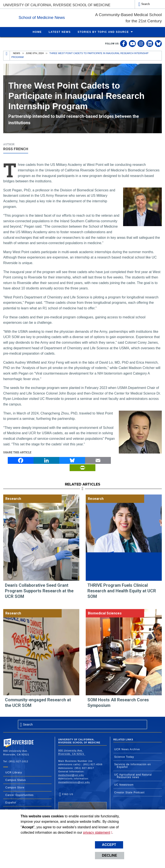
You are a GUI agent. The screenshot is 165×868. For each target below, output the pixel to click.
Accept (109, 845)
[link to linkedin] (150, 43)
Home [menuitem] (37, 32)
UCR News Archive (127, 749)
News (17, 53)
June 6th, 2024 (35, 53)
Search (146, 4)
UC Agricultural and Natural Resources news (133, 776)
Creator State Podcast (129, 792)
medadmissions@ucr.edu (74, 782)
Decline (110, 855)
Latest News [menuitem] (60, 32)
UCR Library (14, 772)
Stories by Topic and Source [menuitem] (103, 32)
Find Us (82, 806)
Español (11, 802)
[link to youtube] (132, 43)
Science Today (124, 757)
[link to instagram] (141, 43)
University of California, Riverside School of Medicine (57, 5)
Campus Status (16, 780)
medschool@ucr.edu (71, 775)
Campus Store (15, 787)
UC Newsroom (124, 785)
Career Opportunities (19, 795)
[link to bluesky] (158, 43)
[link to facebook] (124, 43)
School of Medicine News (68, 17)
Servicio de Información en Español (133, 765)
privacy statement (97, 832)
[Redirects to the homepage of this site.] (7, 55)
